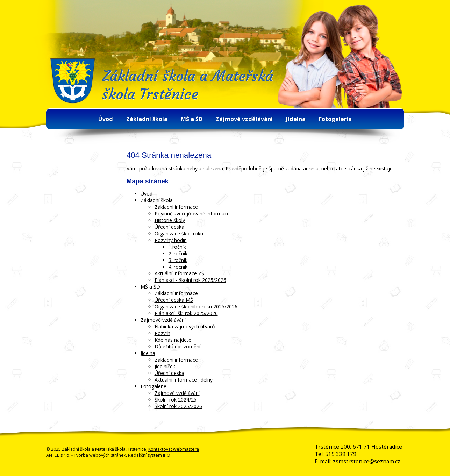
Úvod (106, 119)
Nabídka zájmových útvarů (185, 326)
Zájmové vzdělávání (244, 119)
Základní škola (147, 119)
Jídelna (296, 119)
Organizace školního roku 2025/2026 (196, 307)
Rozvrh (162, 333)
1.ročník (177, 247)
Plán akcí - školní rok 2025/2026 (190, 280)
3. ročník (178, 260)
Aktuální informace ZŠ (179, 273)
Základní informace (176, 207)
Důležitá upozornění (177, 346)
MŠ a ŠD (192, 119)
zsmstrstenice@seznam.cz (367, 461)
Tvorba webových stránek (100, 455)
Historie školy (170, 220)
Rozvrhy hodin (171, 240)
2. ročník (178, 253)
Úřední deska (169, 227)
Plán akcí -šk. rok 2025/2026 (186, 313)
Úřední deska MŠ (174, 300)
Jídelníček (165, 366)
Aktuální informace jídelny (184, 380)
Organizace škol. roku (179, 233)
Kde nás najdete (173, 340)
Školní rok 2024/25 (176, 400)
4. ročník (178, 267)
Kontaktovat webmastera (174, 449)
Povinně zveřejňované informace (192, 214)
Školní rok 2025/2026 (178, 406)
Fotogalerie (335, 119)
